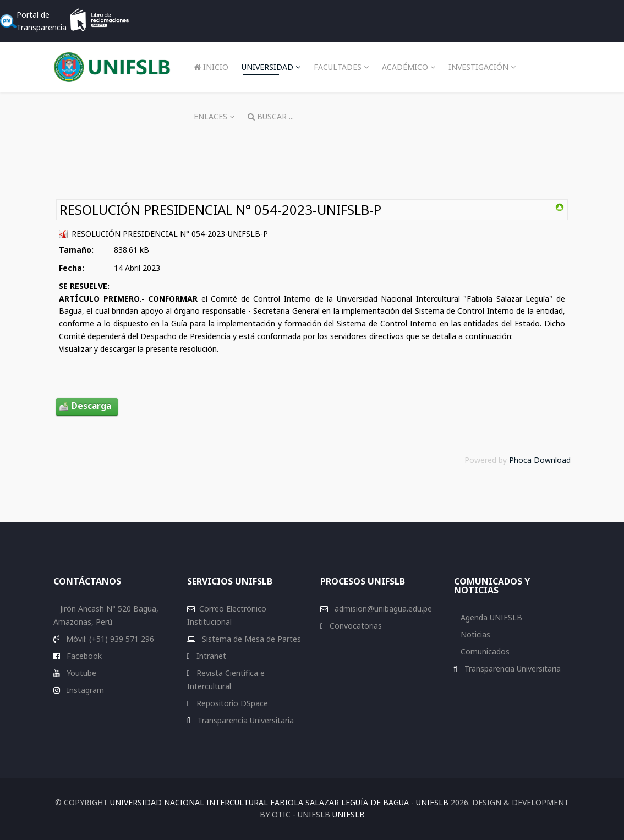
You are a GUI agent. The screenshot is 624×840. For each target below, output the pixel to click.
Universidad (267, 67)
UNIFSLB (349, 814)
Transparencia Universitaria (245, 720)
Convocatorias (355, 626)
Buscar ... (271, 116)
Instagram (84, 690)
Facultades (338, 67)
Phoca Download (540, 460)
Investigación (478, 67)
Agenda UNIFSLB (490, 617)
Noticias (474, 634)
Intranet (210, 656)
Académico (405, 67)
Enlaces (210, 116)
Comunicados (484, 651)
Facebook (83, 656)
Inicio (211, 67)
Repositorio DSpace (232, 703)
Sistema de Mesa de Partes (250, 639)
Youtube (80, 673)
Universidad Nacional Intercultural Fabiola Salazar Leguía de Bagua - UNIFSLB (279, 802)
